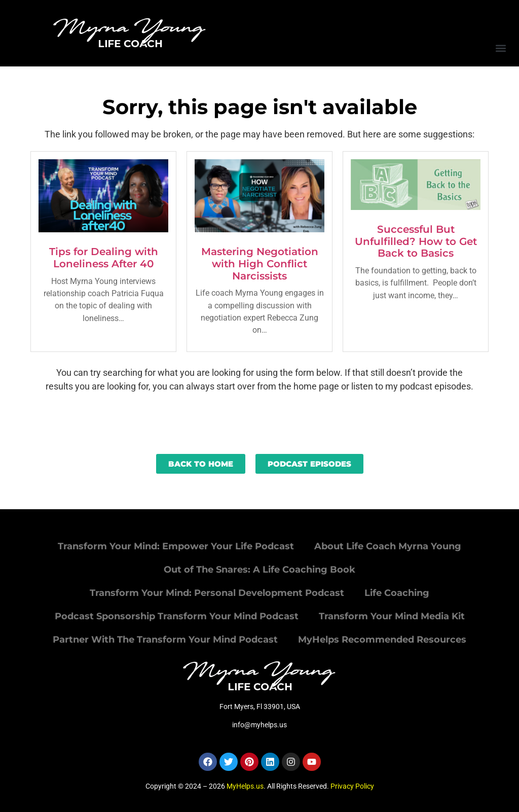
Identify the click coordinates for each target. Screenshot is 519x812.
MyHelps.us (245, 786)
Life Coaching (397, 593)
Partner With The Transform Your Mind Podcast (165, 640)
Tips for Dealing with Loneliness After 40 (104, 258)
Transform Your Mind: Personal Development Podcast (217, 593)
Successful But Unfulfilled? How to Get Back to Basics (416, 241)
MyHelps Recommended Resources (382, 640)
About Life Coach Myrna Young (388, 546)
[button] (501, 48)
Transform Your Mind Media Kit (392, 616)
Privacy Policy (352, 786)
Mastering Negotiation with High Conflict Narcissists (260, 264)
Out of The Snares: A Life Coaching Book (259, 570)
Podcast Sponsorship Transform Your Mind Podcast (177, 616)
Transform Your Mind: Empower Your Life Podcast (176, 546)
